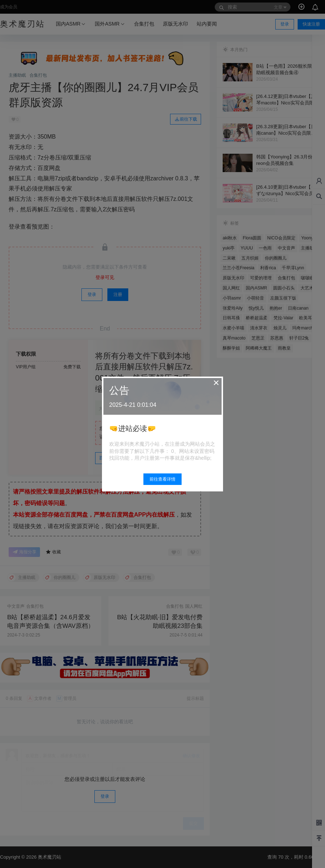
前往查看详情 (162, 479)
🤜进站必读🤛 (133, 428)
